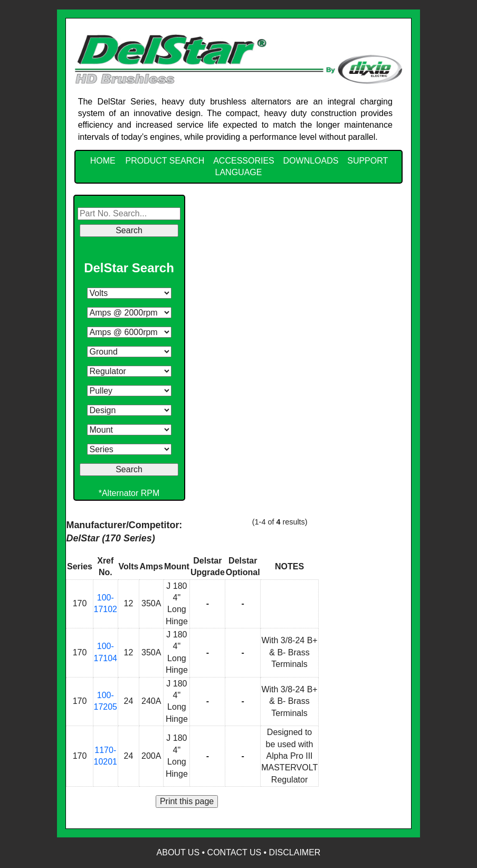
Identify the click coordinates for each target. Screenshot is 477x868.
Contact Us (235, 852)
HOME (103, 161)
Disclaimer (295, 852)
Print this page (187, 801)
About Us (178, 852)
